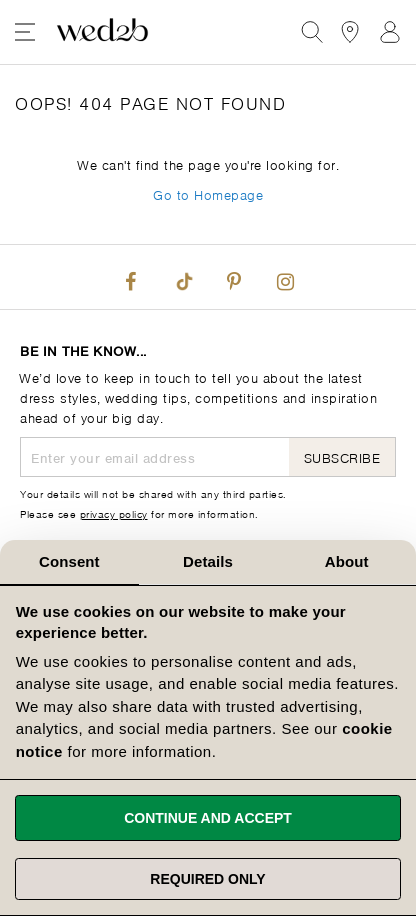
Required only (207, 879)
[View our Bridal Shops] (350, 32)
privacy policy (114, 513)
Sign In (390, 32)
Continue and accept (208, 818)
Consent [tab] (69, 561)
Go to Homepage (208, 193)
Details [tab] (208, 561)
